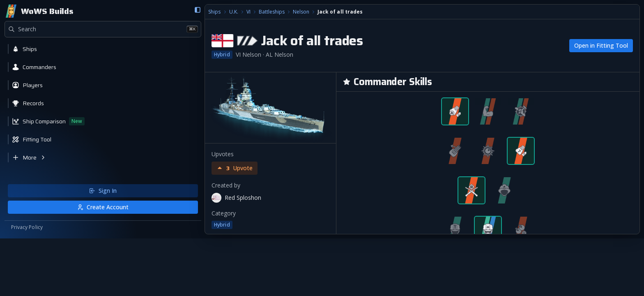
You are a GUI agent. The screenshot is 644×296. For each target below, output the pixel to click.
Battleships (167, 12)
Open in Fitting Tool (601, 46)
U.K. (129, 12)
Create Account (50, 264)
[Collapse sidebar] (92, 10)
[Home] (39, 12)
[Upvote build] (130, 169)
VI (143, 12)
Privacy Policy (27, 284)
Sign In (50, 248)
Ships (110, 12)
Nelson (196, 12)
